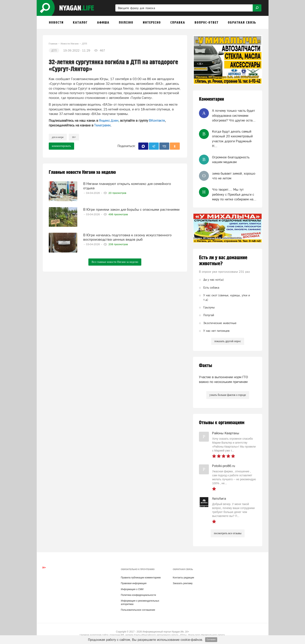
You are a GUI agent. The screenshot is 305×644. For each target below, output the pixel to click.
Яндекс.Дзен (109, 121)
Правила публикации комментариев (141, 578)
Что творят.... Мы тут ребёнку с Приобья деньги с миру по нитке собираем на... (234, 194)
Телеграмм (102, 125)
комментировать (62, 146)
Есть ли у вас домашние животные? (223, 261)
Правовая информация (134, 583)
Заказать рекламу (183, 583)
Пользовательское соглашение (138, 610)
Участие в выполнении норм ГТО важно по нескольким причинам (223, 379)
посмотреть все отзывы (228, 533)
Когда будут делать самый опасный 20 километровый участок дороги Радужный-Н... (232, 139)
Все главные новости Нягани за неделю (115, 262)
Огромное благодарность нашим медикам (231, 160)
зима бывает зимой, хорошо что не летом (234, 176)
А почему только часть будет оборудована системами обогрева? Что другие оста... (234, 115)
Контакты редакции (183, 578)
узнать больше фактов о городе (228, 395)
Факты (206, 366)
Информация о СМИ (132, 589)
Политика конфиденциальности (138, 595)
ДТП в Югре (58, 137)
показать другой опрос (228, 341)
